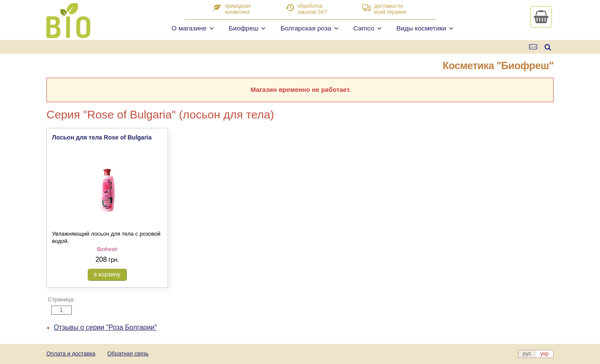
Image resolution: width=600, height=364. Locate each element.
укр (544, 353)
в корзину (107, 274)
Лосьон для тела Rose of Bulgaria (102, 137)
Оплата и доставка (71, 353)
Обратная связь (128, 353)
